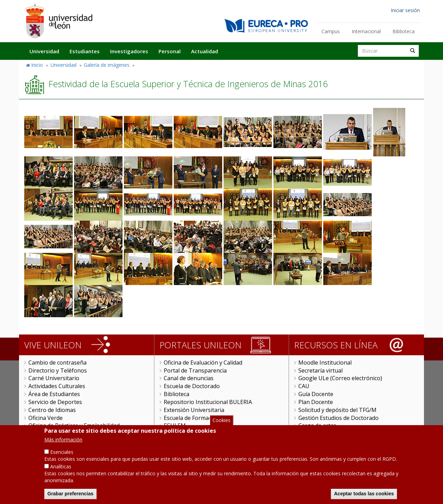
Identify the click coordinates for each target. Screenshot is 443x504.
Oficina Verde (46, 418)
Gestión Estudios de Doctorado (338, 418)
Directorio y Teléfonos (58, 370)
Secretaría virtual (320, 370)
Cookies (221, 428)
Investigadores (129, 51)
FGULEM (175, 425)
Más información (63, 447)
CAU (304, 386)
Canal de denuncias (189, 378)
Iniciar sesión (405, 10)
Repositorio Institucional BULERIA (208, 402)
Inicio (37, 65)
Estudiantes (85, 51)
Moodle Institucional (325, 363)
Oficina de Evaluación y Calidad (203, 363)
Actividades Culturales (57, 386)
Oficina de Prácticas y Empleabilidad (74, 425)
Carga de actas (317, 425)
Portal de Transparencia (195, 370)
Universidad (44, 51)
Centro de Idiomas (52, 410)
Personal (170, 51)
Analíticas (61, 474)
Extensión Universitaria (194, 410)
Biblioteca (404, 31)
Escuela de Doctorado (192, 386)
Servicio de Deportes (55, 402)
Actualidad (205, 51)
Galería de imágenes (107, 65)
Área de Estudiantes (54, 394)
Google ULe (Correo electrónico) (340, 378)
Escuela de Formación (192, 418)
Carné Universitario (54, 378)
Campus (331, 31)
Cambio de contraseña (57, 363)
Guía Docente (316, 394)
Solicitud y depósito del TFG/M (337, 410)
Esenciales (62, 460)
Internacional (366, 31)
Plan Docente (316, 402)
